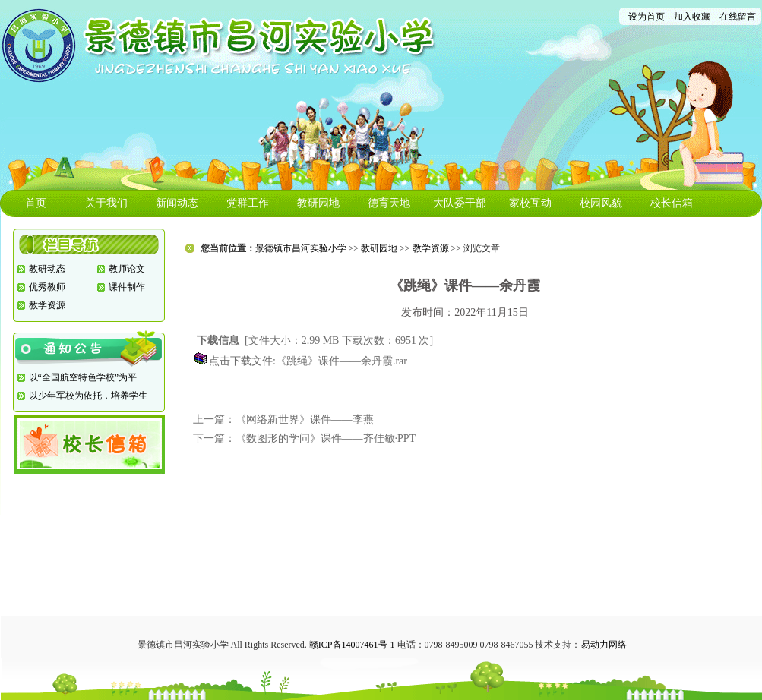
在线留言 (738, 17)
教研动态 (47, 269)
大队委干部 (460, 203)
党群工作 (248, 203)
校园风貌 (601, 203)
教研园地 (318, 203)
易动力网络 (604, 645)
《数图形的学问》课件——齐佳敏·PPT (326, 438)
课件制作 (127, 287)
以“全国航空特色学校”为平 (83, 377)
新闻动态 (177, 203)
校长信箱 (672, 203)
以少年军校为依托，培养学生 (88, 396)
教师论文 (127, 269)
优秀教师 (47, 287)
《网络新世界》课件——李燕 (305, 419)
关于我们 (106, 203)
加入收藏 (692, 17)
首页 (36, 203)
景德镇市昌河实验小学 (301, 248)
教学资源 (47, 305)
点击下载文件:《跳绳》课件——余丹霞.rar (308, 361)
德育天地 (389, 203)
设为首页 (647, 17)
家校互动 (530, 203)
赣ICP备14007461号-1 (352, 645)
